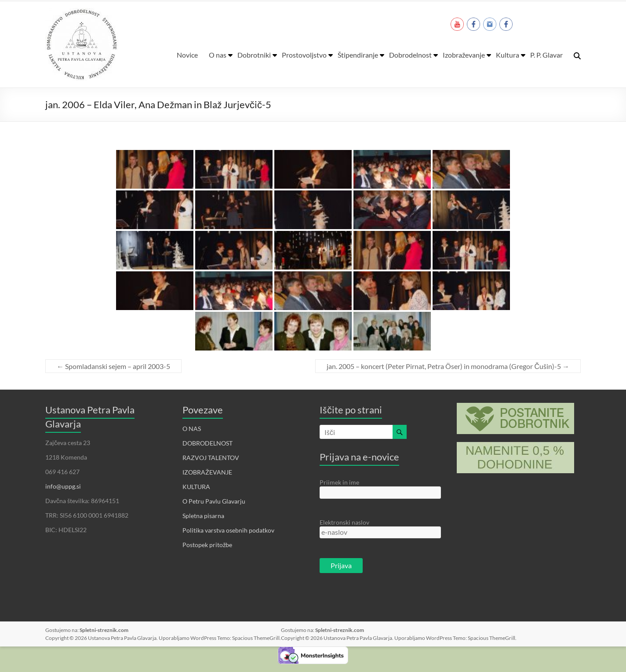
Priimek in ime (339, 482)
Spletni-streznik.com (104, 630)
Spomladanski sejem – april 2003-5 (113, 366)
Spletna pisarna (203, 516)
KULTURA (196, 487)
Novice (187, 55)
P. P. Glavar (546, 55)
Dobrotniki (254, 55)
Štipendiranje (358, 55)
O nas (218, 55)
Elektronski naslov (344, 522)
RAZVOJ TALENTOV (211, 458)
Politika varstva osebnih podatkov (228, 530)
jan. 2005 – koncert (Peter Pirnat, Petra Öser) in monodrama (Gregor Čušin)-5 (448, 366)
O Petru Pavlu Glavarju (214, 501)
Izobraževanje (464, 55)
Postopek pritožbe (207, 545)
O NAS (192, 429)
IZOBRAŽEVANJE (207, 472)
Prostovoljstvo (304, 55)
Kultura (508, 55)
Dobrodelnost (410, 55)
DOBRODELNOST (207, 443)
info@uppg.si (63, 486)
